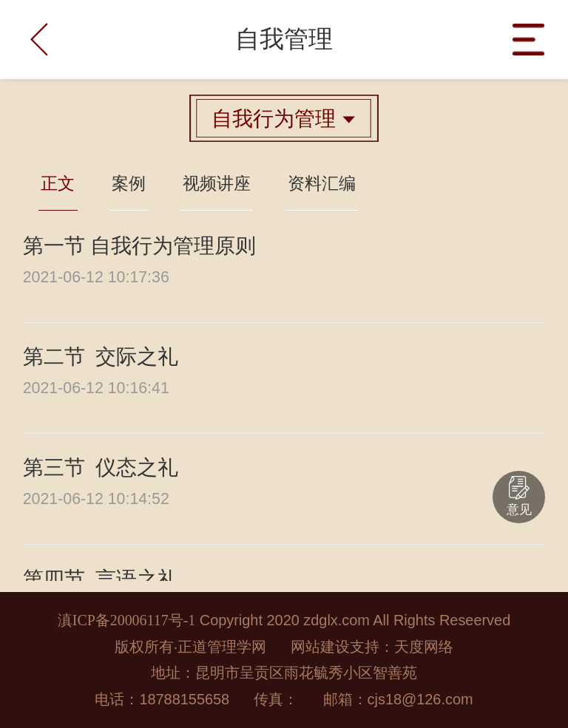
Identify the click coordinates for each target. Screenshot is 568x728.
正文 (58, 184)
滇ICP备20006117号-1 (126, 620)
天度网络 (424, 647)
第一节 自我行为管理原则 (139, 246)
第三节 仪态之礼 (101, 467)
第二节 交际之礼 (101, 357)
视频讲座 (217, 184)
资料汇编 (322, 184)
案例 (129, 184)
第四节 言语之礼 (101, 579)
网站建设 (320, 647)
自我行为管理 (284, 118)
